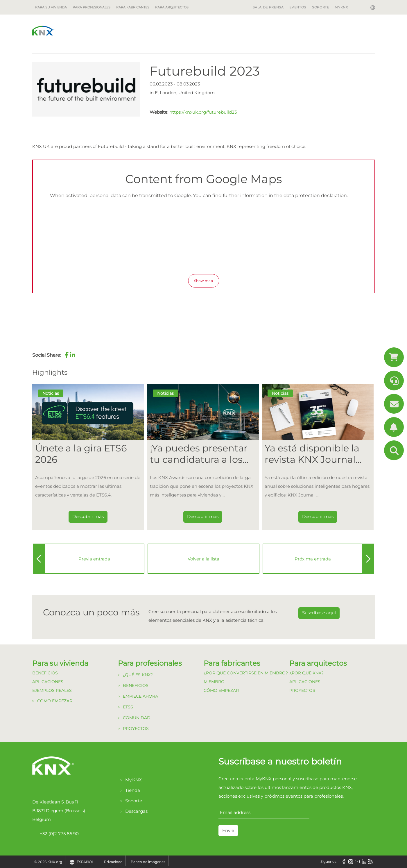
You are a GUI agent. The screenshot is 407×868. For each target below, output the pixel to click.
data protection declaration (315, 195)
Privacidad (113, 862)
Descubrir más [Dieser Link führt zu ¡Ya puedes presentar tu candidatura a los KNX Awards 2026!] (203, 516)
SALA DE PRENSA (268, 7)
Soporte (134, 801)
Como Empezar (55, 701)
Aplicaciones (48, 682)
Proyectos (136, 728)
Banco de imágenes (148, 862)
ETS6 (128, 707)
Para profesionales (92, 7)
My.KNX (133, 780)
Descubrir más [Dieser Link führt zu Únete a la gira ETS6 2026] (88, 516)
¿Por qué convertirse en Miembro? (246, 673)
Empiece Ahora (140, 696)
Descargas (136, 811)
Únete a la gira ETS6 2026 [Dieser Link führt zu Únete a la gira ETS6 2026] (81, 454)
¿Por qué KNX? (306, 673)
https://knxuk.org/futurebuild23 (203, 112)
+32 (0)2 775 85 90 (55, 834)
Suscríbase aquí (319, 613)
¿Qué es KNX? (138, 675)
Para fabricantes (133, 7)
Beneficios (45, 673)
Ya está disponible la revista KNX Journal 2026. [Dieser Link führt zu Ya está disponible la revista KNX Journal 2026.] (312, 454)
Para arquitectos (172, 7)
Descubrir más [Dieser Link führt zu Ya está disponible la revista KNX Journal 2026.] (318, 516)
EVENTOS (298, 7)
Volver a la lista (203, 559)
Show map (203, 281)
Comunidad (137, 718)
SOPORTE (320, 7)
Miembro (214, 682)
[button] (67, 355)
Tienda (133, 790)
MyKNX (341, 7)
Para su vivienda (51, 7)
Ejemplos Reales (52, 690)
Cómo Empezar (221, 690)
